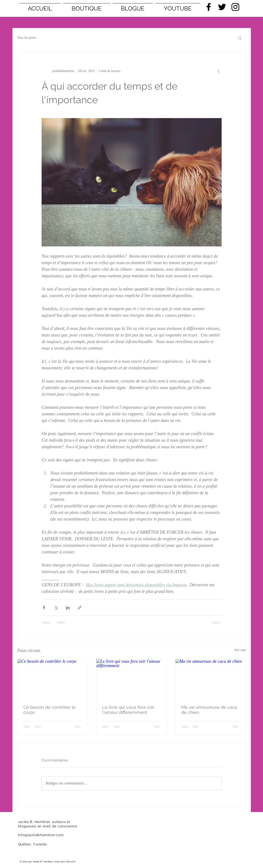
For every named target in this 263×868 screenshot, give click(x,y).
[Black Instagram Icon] (235, 7)
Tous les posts (27, 38)
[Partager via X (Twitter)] (56, 608)
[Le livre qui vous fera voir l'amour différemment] (131, 679)
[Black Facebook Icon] (209, 7)
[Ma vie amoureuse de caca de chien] (211, 679)
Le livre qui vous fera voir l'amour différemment (128, 710)
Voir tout (240, 650)
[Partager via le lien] (80, 608)
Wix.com (71, 862)
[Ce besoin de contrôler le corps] (53, 679)
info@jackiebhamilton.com (41, 835)
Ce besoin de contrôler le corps (50, 710)
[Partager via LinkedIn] (68, 608)
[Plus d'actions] (219, 71)
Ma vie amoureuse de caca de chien (209, 710)
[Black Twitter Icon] (222, 7)
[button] (240, 38)
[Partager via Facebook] (44, 608)
